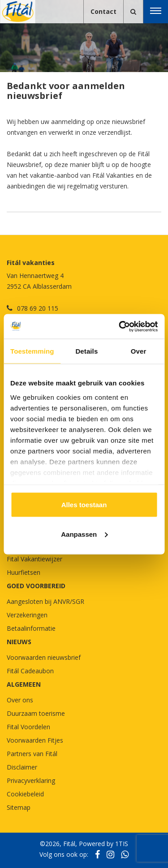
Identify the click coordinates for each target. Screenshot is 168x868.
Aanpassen (84, 534)
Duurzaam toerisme (36, 713)
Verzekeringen (27, 615)
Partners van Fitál (32, 754)
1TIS (122, 844)
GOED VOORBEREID (36, 586)
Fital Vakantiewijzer (34, 559)
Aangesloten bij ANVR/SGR (45, 601)
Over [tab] (139, 351)
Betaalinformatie (31, 628)
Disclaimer (22, 767)
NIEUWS (19, 642)
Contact (103, 11)
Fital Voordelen (28, 727)
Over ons (20, 700)
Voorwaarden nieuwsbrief (44, 657)
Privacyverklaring (31, 780)
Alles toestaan (84, 505)
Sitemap (19, 807)
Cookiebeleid (25, 794)
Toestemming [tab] (32, 351)
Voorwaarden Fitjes (35, 740)
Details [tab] (86, 351)
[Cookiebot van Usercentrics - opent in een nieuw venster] (120, 326)
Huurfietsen (24, 572)
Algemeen (24, 684)
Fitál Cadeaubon (30, 671)
